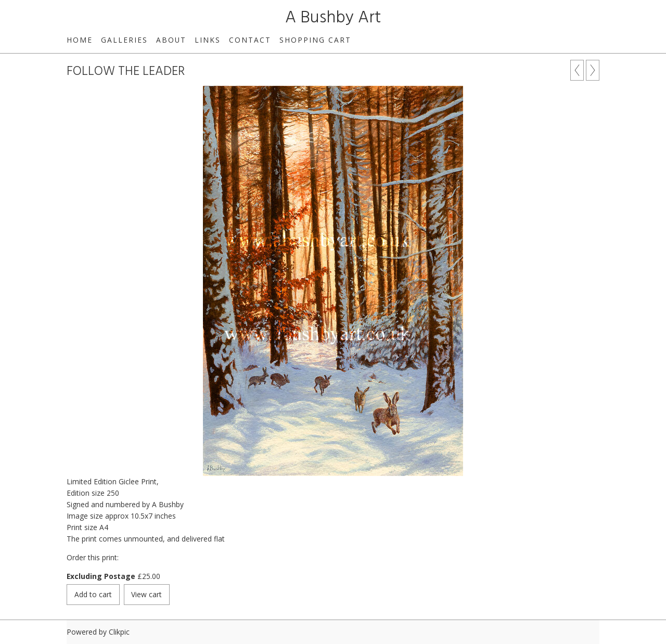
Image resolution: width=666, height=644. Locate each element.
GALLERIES (124, 40)
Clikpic (119, 632)
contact (250, 40)
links (208, 40)
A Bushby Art (333, 18)
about (171, 40)
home (80, 40)
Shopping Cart (315, 40)
